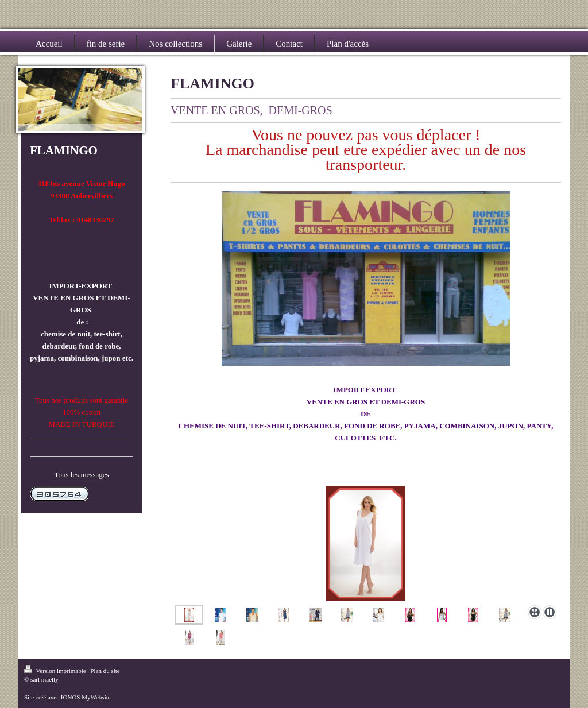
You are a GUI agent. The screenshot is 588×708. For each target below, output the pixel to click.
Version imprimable (56, 671)
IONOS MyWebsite (86, 697)
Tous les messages (81, 475)
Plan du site (105, 671)
